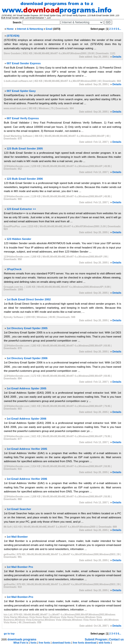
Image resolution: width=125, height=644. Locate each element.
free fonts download (85, 643)
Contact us (116, 639)
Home (10, 29)
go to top (9, 634)
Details (117, 57)
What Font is (21, 643)
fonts (34, 643)
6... (119, 29)
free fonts (44, 643)
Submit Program (96, 639)
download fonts (62, 643)
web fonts (104, 643)
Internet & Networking (30, 29)
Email (49, 29)
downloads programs (22, 639)
